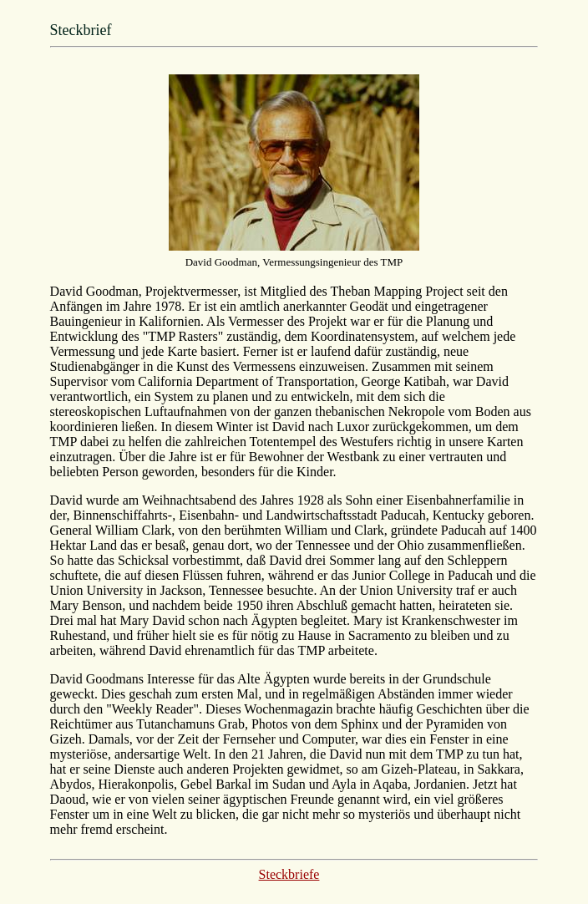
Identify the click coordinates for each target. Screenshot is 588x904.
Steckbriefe (289, 874)
